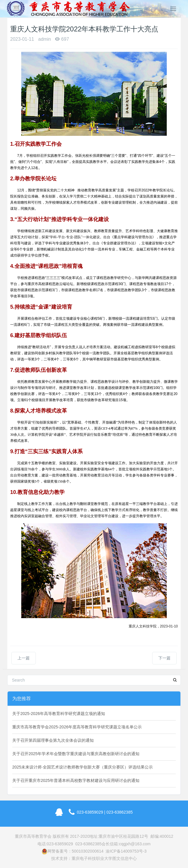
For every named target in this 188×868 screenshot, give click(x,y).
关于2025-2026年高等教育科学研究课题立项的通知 (59, 714)
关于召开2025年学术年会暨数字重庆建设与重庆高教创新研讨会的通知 (76, 754)
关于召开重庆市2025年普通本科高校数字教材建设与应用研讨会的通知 (76, 780)
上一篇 (24, 658)
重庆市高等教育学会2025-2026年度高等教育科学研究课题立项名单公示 (77, 727)
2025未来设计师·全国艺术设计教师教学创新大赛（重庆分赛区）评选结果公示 (83, 767)
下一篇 (164, 658)
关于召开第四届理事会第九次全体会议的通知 (53, 740)
